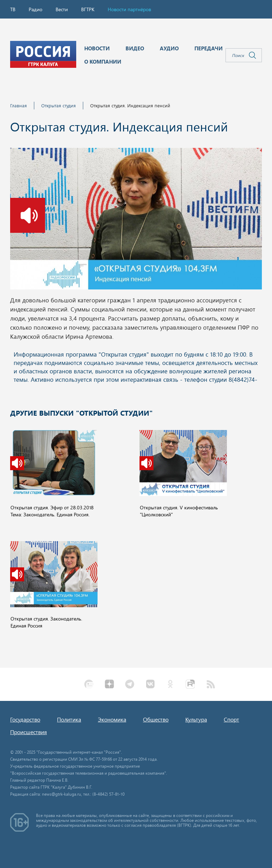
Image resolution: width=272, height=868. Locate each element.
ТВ (13, 9)
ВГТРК (88, 9)
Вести (62, 9)
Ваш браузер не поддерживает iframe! (136, 367)
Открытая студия (59, 105)
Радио (35, 9)
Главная (19, 105)
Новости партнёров (129, 9)
